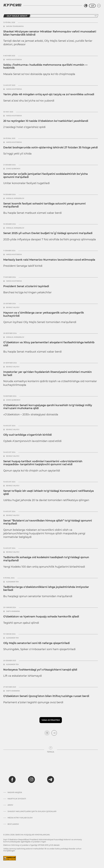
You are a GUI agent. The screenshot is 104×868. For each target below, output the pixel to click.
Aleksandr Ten (12, 582)
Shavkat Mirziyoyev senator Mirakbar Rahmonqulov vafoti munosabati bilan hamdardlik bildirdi (50, 33)
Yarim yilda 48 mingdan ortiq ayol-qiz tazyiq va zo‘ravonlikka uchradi (49, 94)
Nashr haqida (15, 792)
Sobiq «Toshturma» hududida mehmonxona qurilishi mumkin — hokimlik (45, 66)
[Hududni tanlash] (86, 6)
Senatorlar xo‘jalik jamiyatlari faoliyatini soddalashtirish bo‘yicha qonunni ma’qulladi (45, 175)
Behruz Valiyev (13, 308)
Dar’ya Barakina (13, 611)
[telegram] (51, 779)
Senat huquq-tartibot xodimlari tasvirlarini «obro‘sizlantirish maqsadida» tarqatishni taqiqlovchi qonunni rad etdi (43, 463)
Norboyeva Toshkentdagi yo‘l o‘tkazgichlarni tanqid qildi (40, 670)
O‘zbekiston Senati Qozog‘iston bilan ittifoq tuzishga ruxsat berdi (46, 696)
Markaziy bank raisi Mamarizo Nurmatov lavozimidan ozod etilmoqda (49, 260)
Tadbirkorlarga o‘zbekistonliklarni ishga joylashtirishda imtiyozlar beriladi (46, 589)
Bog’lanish (13, 824)
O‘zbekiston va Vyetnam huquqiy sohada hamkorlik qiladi (41, 617)
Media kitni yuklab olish (20, 818)
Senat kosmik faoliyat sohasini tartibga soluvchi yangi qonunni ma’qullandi (44, 205)
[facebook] (12, 779)
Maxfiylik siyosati (17, 799)
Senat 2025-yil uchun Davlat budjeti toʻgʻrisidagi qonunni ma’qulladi (48, 233)
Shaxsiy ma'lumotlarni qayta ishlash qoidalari (32, 811)
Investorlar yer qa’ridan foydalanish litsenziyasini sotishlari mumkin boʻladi (47, 374)
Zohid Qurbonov (13, 169)
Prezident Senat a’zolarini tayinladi (26, 286)
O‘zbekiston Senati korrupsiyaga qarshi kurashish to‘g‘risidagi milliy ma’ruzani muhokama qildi (48, 407)
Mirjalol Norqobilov (15, 198)
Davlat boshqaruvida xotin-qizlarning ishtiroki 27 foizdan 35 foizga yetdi (50, 147)
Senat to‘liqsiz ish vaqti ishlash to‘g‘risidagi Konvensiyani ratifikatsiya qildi (48, 492)
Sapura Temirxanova (15, 26)
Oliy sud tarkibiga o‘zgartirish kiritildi (27, 435)
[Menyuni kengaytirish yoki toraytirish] (99, 6)
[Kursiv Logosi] (12, 5)
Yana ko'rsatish (51, 720)
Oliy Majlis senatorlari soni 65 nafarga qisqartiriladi (36, 643)
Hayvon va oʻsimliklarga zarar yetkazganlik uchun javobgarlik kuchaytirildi (44, 314)
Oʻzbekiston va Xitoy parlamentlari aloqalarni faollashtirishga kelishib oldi (49, 344)
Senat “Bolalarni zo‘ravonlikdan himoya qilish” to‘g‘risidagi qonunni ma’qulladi (48, 522)
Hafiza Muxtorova (14, 60)
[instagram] (31, 779)
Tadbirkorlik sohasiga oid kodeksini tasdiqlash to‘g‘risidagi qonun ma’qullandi (46, 559)
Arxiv (10, 805)
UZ (92, 6)
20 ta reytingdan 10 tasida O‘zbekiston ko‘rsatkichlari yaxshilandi (46, 121)
